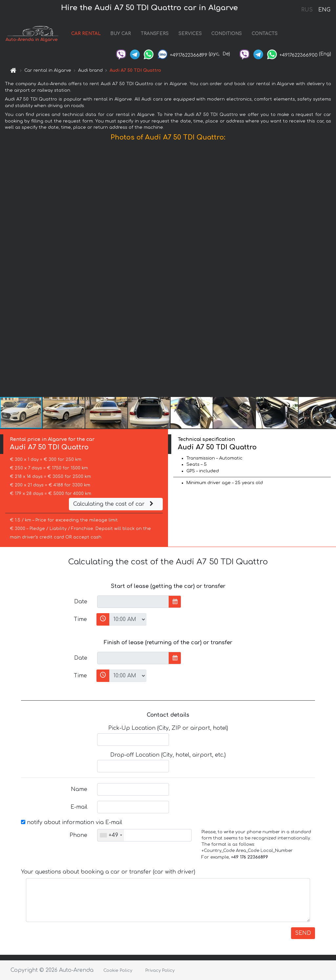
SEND (303, 933)
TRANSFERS (155, 34)
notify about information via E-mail (72, 822)
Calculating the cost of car (114, 504)
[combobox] (111, 835)
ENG (324, 10)
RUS (307, 10)
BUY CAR (121, 34)
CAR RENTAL (86, 34)
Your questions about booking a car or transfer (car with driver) (108, 872)
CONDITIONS (227, 34)
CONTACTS (265, 34)
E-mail (79, 807)
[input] (133, 602)
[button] (330, 271)
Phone (78, 835)
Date (81, 602)
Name (79, 789)
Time (80, 619)
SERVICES (190, 34)
